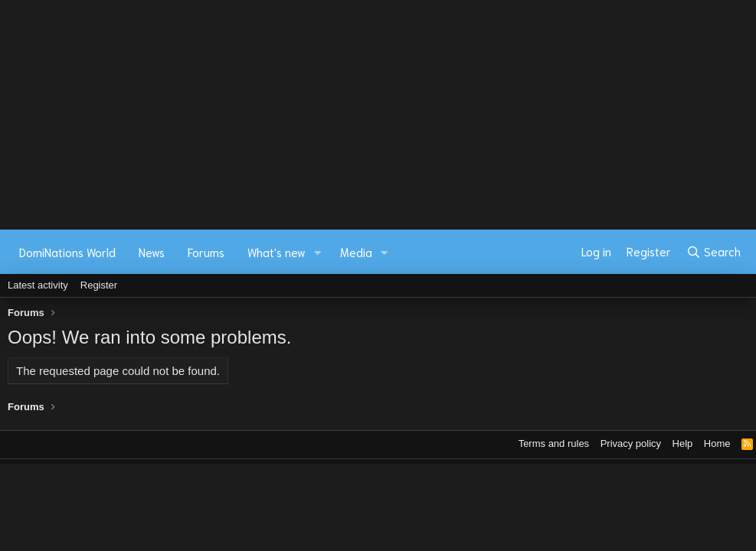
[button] (318, 252)
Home (717, 443)
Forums (206, 252)
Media (356, 252)
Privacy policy (631, 443)
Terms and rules (554, 443)
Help (683, 443)
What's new (277, 252)
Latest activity (38, 285)
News (152, 252)
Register (99, 285)
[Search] (713, 252)
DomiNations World (67, 252)
